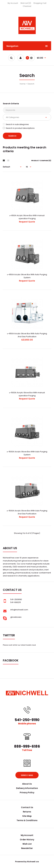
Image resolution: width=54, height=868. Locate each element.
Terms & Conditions (27, 820)
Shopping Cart (40, 3)
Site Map (27, 816)
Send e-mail (27, 775)
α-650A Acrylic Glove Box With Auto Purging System (27, 276)
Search (31, 84)
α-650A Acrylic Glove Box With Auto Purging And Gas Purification (27, 335)
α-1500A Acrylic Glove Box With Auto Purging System (27, 453)
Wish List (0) (26, 3)
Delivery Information (27, 788)
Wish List (27, 844)
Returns (27, 812)
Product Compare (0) (41, 161)
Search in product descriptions (19, 128)
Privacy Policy (27, 793)
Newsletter (27, 848)
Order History (27, 840)
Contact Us (27, 807)
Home (23, 84)
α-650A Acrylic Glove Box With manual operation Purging (27, 217)
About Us (27, 784)
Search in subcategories (16, 124)
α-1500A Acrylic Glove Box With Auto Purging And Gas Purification (27, 512)
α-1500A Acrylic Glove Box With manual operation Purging (27, 394)
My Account (13, 3)
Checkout (27, 6)
